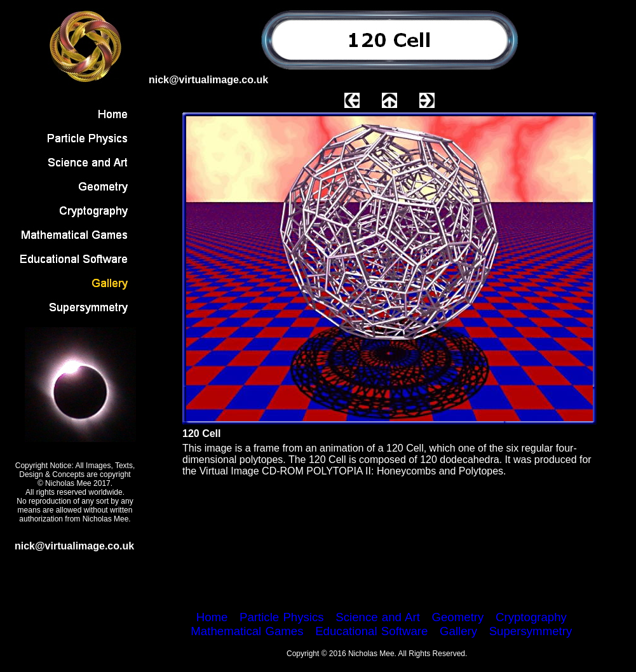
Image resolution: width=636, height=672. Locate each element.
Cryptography (531, 617)
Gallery (458, 631)
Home (212, 617)
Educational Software (371, 631)
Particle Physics (282, 617)
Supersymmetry (531, 631)
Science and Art (378, 617)
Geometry (457, 617)
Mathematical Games (247, 631)
